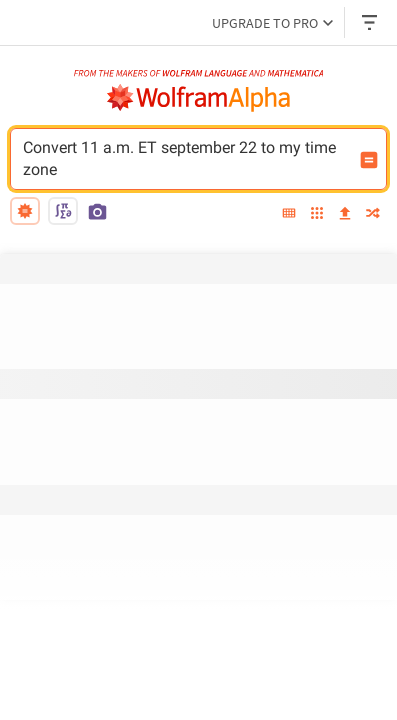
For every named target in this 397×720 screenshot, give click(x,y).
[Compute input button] (369, 160)
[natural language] (25, 211)
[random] (373, 214)
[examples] (317, 214)
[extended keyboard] (289, 214)
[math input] (63, 211)
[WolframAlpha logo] (199, 98)
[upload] (345, 214)
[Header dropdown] (371, 22)
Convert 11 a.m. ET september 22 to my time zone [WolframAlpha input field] (185, 159)
